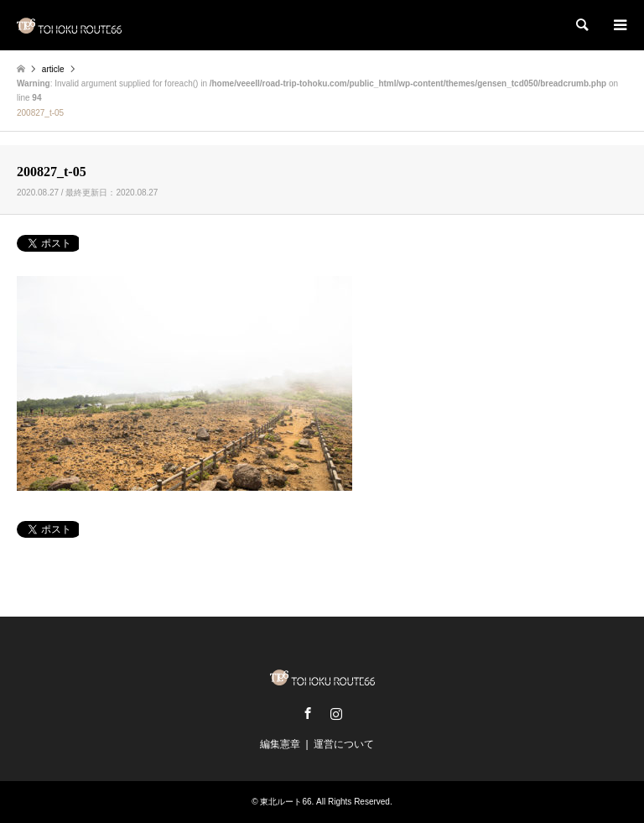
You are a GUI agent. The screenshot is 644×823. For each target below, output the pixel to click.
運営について (344, 744)
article (53, 69)
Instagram (336, 713)
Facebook (308, 713)
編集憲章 (280, 744)
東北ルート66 (286, 802)
